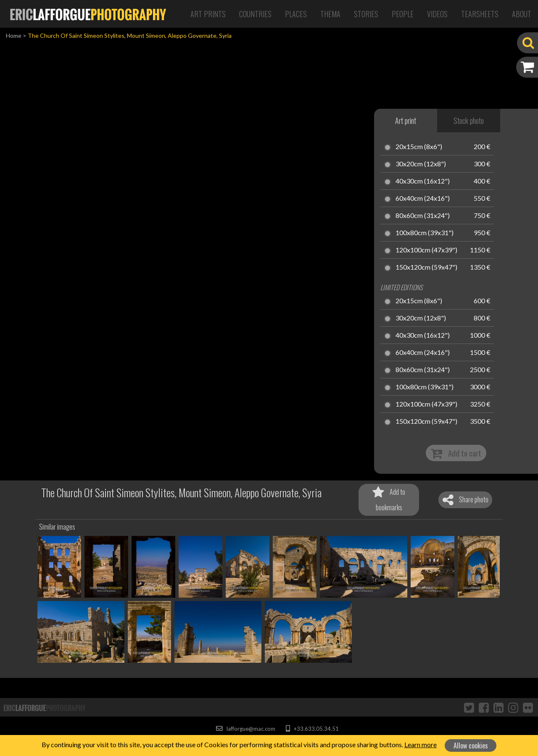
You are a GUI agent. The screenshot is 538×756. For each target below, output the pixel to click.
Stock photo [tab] (469, 121)
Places (296, 14)
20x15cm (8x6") (419, 147)
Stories (366, 14)
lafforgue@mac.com (245, 729)
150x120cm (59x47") (426, 268)
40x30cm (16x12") (423, 181)
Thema (330, 14)
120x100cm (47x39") (426, 250)
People (403, 14)
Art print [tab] (406, 121)
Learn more (421, 744)
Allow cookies (471, 745)
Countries (255, 14)
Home (14, 35)
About (522, 14)
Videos (437, 14)
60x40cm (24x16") (423, 199)
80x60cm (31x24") (423, 216)
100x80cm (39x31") (425, 233)
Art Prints (208, 14)
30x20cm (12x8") (421, 164)
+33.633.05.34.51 (312, 729)
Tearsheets (480, 14)
